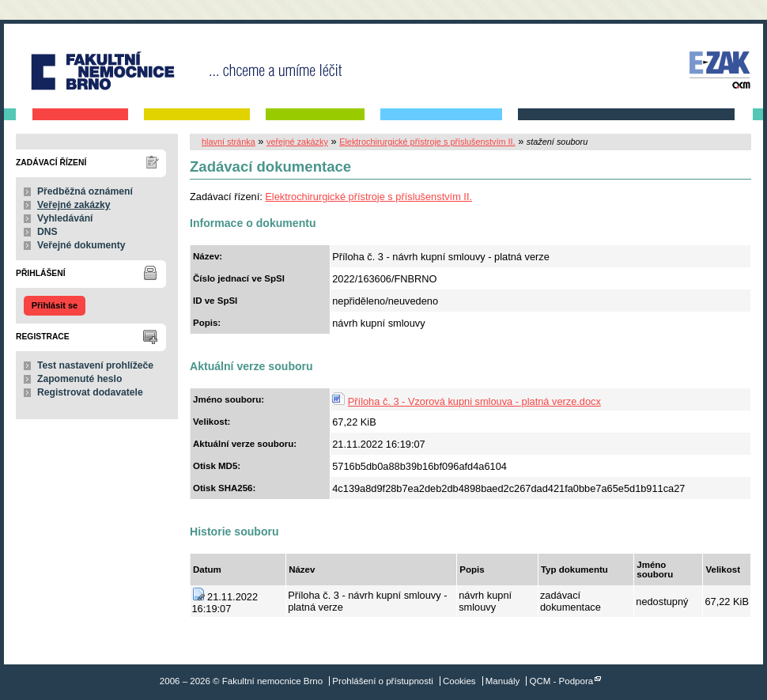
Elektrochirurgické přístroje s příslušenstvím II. (427, 142)
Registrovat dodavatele (90, 392)
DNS (47, 232)
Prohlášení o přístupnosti (382, 681)
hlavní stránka (229, 142)
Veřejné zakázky (74, 205)
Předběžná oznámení (85, 191)
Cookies (459, 681)
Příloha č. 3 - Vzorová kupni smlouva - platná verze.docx (474, 401)
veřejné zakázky (297, 142)
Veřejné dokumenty (81, 245)
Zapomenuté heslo (79, 379)
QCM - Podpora (562, 681)
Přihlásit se (55, 305)
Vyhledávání (65, 218)
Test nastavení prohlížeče (95, 365)
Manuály (503, 681)
